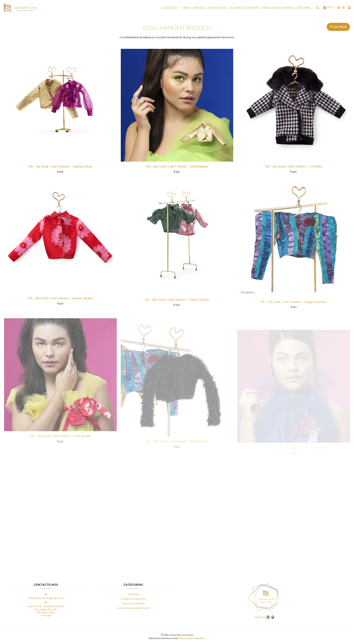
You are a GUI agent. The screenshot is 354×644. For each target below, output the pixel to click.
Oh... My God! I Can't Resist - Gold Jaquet (177, 166)
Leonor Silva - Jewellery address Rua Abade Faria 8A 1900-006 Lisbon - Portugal (46, 609)
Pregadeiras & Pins (277, 8)
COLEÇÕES (170, 8)
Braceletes (218, 8)
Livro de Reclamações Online (133, 608)
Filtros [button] (338, 27)
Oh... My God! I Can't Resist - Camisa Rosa (60, 166)
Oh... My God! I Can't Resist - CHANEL (294, 166)
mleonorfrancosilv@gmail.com (46, 596)
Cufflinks (303, 8)
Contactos (133, 594)
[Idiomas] (329, 8)
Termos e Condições (133, 604)
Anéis (186, 8)
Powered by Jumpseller (192, 638)
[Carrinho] (349, 8)
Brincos (200, 8)
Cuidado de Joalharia (133, 599)
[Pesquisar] (317, 8)
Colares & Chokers (245, 8)
